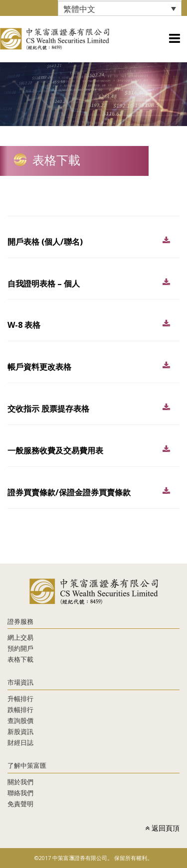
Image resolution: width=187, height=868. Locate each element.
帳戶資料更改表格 (39, 367)
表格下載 (20, 659)
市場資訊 (20, 682)
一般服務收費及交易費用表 (55, 450)
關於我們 (20, 782)
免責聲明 (20, 804)
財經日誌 (20, 742)
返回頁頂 (162, 828)
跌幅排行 (20, 710)
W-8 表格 (24, 325)
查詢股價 (20, 721)
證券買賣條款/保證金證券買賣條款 (69, 492)
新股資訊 (20, 731)
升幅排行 (20, 699)
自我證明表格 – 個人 (44, 284)
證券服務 (20, 621)
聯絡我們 (20, 793)
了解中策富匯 (27, 765)
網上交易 (20, 637)
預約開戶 (20, 648)
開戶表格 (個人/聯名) (45, 242)
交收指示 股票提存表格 (48, 409)
